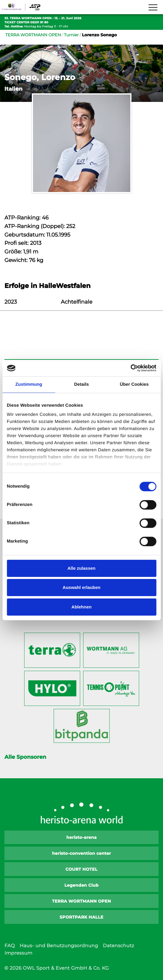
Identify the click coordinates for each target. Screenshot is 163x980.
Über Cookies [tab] (134, 384)
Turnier (71, 35)
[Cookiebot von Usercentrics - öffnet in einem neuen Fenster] (130, 368)
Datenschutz (118, 946)
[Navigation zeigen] (153, 8)
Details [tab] (82, 384)
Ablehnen (81, 607)
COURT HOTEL (81, 869)
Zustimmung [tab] (29, 384)
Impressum (18, 953)
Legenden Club (81, 885)
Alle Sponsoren (25, 757)
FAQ (10, 946)
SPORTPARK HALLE (81, 917)
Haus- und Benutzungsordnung (59, 946)
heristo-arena (81, 837)
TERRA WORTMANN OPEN (33, 35)
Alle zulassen (81, 568)
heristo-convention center (82, 853)
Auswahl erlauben (81, 587)
